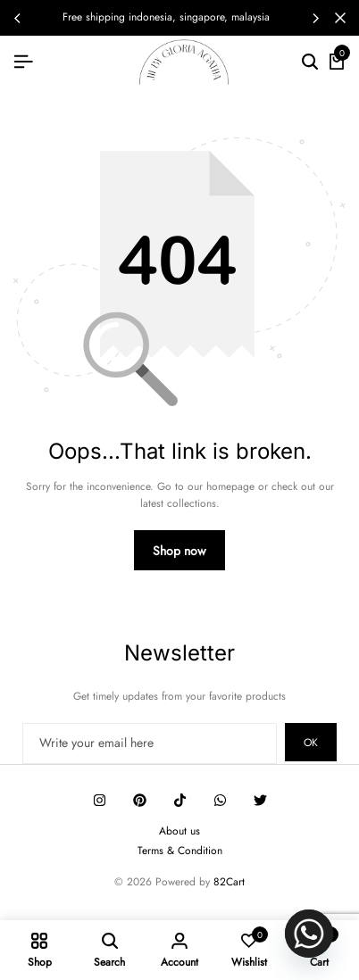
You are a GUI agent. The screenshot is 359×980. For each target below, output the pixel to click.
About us (179, 831)
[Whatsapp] (309, 934)
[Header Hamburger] (23, 62)
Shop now (179, 551)
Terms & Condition (180, 851)
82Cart (229, 882)
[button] (315, 18)
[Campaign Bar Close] (340, 18)
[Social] (100, 801)
